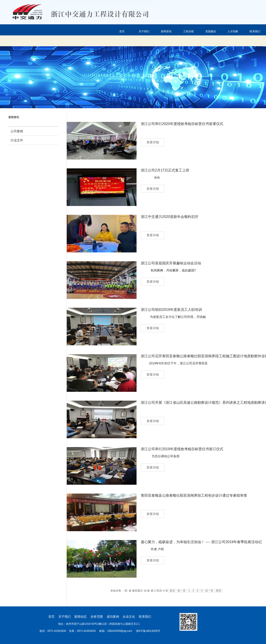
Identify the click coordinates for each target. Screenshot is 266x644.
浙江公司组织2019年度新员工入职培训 (171, 310)
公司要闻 (17, 131)
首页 (122, 31)
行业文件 (17, 140)
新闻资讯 (166, 31)
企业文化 (129, 617)
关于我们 (144, 31)
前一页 (182, 591)
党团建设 (211, 31)
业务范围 (97, 617)
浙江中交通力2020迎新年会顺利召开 (170, 217)
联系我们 (255, 31)
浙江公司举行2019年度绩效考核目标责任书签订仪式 (182, 449)
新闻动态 (80, 617)
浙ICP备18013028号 (148, 631)
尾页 (219, 591)
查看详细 (153, 142)
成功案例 (113, 617)
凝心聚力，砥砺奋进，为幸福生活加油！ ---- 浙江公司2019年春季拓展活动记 (201, 542)
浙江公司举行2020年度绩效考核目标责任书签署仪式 (182, 124)
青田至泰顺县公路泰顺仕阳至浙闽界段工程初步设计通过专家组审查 (194, 495)
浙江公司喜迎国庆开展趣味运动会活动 (171, 263)
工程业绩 (188, 31)
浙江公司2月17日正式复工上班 (165, 170)
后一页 (209, 591)
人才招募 (233, 31)
